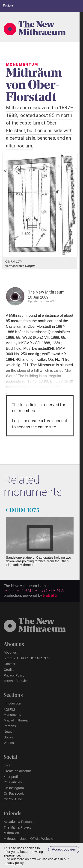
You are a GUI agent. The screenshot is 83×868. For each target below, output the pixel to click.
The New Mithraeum (42, 29)
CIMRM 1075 (23, 511)
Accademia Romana (35, 591)
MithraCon (11, 833)
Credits (9, 670)
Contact (9, 664)
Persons (10, 726)
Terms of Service (16, 681)
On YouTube (13, 799)
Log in (17, 421)
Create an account (17, 771)
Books (8, 737)
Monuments (12, 715)
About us (10, 652)
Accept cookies (64, 850)
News (8, 732)
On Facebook (14, 793)
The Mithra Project (17, 827)
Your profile (12, 777)
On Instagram (14, 788)
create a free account (48, 421)
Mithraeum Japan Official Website (28, 839)
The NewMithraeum (42, 626)
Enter (8, 765)
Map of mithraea (16, 720)
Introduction (12, 703)
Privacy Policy (14, 675)
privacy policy (13, 863)
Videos (9, 743)
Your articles (13, 782)
